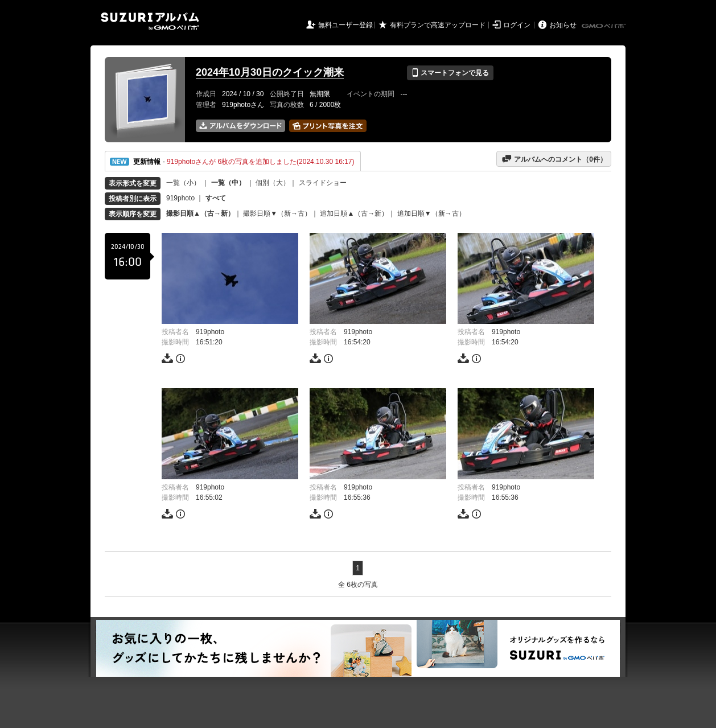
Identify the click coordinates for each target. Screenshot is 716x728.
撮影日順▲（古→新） (200, 213)
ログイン (517, 25)
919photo (180, 198)
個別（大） (273, 183)
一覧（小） (183, 183)
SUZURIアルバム (150, 21)
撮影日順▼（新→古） (277, 213)
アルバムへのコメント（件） (554, 159)
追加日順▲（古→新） (354, 213)
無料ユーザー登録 (345, 25)
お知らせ (563, 25)
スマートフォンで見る (450, 73)
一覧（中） (228, 183)
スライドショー (323, 183)
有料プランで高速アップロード (438, 25)
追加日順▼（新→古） (431, 213)
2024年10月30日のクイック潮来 (270, 72)
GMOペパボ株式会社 (604, 26)
